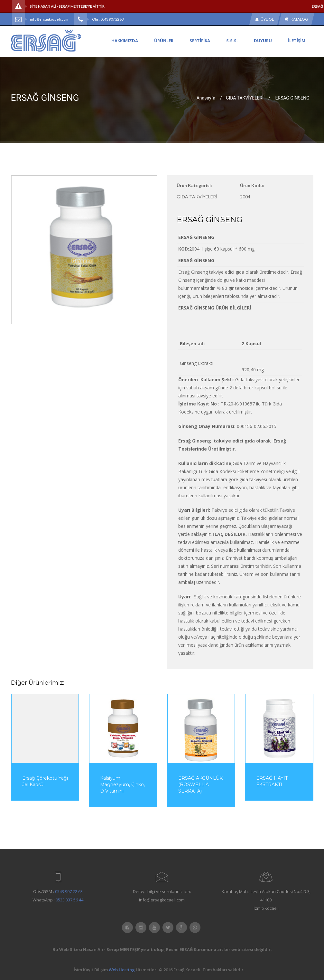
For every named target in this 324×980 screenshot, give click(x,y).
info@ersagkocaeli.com (49, 19)
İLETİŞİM (297, 41)
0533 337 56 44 (69, 900)
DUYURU (263, 41)
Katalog (296, 19)
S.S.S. (232, 41)
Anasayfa (206, 98)
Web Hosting (122, 970)
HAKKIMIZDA (125, 41)
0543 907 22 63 (69, 891)
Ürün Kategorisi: (194, 185)
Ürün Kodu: (252, 185)
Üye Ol (265, 19)
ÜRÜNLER (164, 41)
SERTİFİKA (200, 41)
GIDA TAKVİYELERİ (245, 98)
